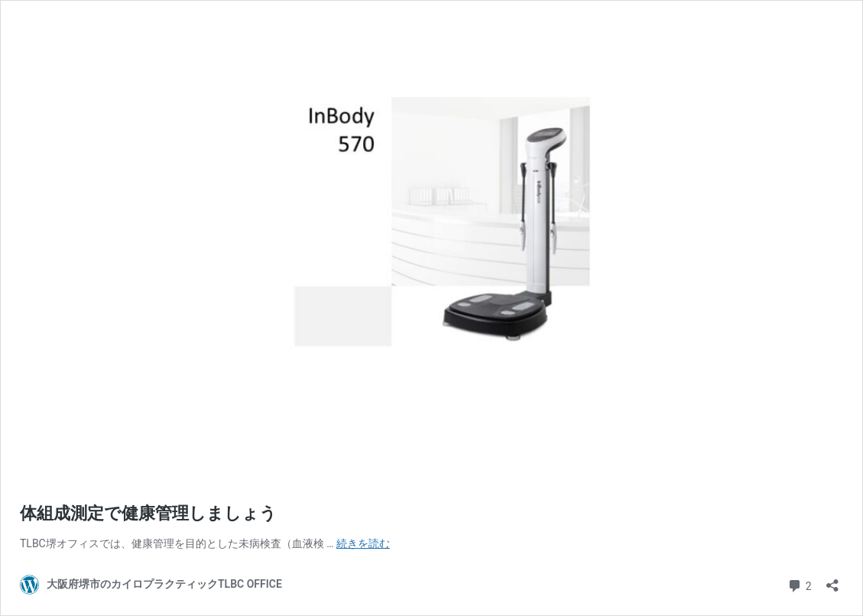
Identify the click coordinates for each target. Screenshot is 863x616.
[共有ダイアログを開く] (832, 580)
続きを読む (363, 543)
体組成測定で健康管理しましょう (148, 513)
